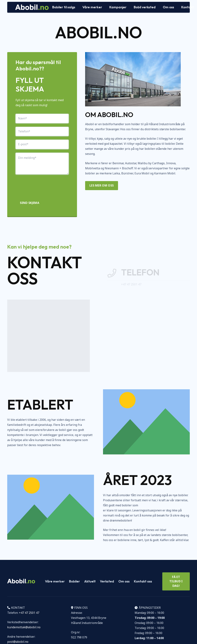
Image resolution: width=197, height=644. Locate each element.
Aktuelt (90, 581)
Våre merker (55, 581)
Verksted (107, 581)
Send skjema (30, 203)
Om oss (124, 581)
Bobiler (74, 581)
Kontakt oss (143, 581)
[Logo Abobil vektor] (32, 7)
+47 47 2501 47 (29, 613)
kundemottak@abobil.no (24, 627)
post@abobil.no (18, 642)
